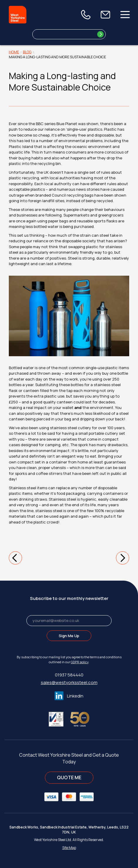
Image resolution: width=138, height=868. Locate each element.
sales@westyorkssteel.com (69, 682)
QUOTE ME (69, 777)
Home (14, 52)
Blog (27, 52)
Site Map (69, 848)
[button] (15, 558)
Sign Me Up (69, 636)
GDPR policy (80, 662)
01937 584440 (69, 675)
